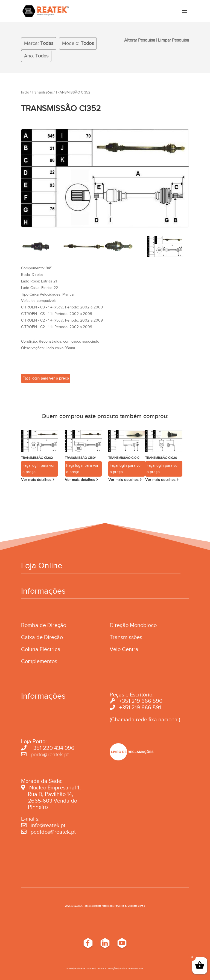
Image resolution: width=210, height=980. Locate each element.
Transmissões (42, 92)
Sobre (70, 969)
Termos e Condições (107, 969)
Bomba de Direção (44, 625)
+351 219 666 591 (140, 707)
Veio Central (125, 649)
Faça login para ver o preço (46, 378)
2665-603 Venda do (52, 801)
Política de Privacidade (131, 969)
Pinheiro (38, 807)
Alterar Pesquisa (140, 40)
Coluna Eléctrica (41, 649)
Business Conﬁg (136, 906)
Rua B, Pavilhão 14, (47, 794)
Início (25, 92)
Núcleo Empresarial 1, (55, 787)
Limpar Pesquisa (173, 40)
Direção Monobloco (133, 625)
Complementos (39, 661)
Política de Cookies (84, 969)
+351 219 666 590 (141, 701)
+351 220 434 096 (52, 748)
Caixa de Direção (42, 637)
